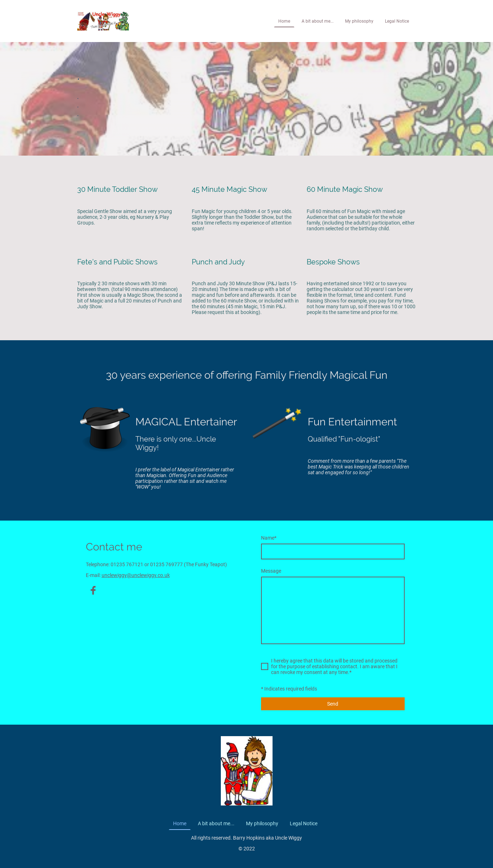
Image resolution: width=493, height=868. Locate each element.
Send (333, 704)
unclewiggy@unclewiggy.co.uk (136, 575)
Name (269, 538)
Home (284, 21)
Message (271, 571)
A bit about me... (318, 21)
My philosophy (359, 21)
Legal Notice (397, 21)
